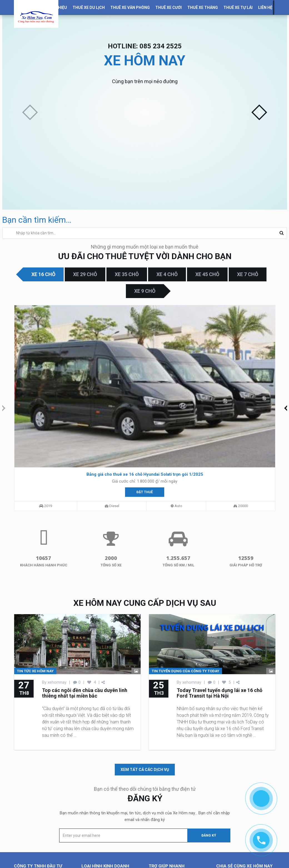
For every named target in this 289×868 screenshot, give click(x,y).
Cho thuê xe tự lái (97, 810)
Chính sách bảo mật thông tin (176, 816)
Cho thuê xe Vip (96, 816)
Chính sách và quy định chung (176, 810)
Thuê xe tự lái (238, 8)
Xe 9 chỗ (145, 291)
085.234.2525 (41, 841)
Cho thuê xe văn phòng (102, 790)
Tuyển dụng (159, 803)
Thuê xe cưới (169, 8)
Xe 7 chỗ (248, 274)
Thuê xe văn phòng (130, 8)
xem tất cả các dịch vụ (145, 669)
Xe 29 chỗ (85, 274)
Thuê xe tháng (203, 8)
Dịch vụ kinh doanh (166, 783)
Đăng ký (209, 735)
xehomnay (57, 582)
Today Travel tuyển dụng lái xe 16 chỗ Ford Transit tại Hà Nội (220, 593)
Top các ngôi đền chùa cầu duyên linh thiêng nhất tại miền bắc (85, 593)
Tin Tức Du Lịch (163, 790)
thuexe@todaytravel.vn (46, 854)
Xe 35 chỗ (127, 274)
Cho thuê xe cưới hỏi (100, 796)
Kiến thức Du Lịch (165, 796)
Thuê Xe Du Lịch (89, 8)
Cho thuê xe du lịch (99, 783)
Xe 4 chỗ (167, 274)
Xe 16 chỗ (43, 274)
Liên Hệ (265, 8)
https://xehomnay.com (51, 861)
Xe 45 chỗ (207, 274)
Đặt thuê (55, 386)
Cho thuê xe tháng (98, 803)
